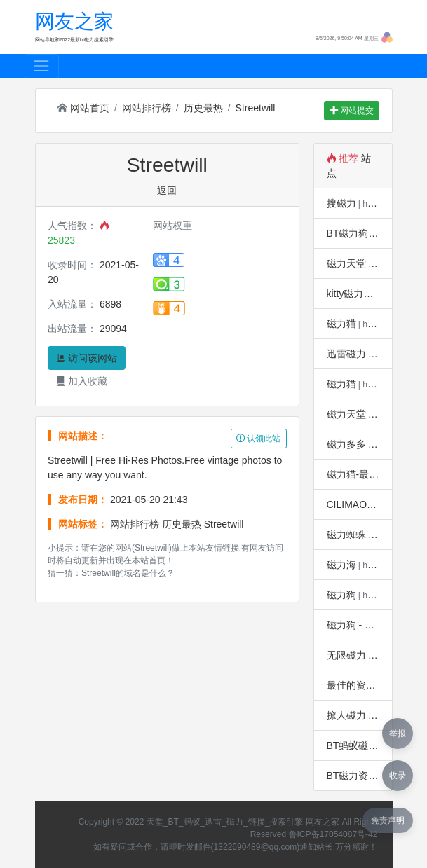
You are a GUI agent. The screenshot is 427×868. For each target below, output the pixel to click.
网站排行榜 (147, 108)
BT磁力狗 (348, 233)
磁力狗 (341, 595)
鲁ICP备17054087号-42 (333, 834)
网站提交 (352, 111)
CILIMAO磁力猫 (362, 504)
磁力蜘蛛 (346, 535)
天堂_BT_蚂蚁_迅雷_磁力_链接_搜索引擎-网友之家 (243, 822)
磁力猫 (341, 324)
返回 (167, 191)
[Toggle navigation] (42, 66)
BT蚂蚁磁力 (353, 745)
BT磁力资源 (353, 776)
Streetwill (256, 108)
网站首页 (83, 108)
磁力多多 (346, 444)
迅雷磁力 (346, 354)
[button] (387, 36)
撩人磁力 (346, 715)
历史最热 (203, 108)
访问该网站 (87, 358)
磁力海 (341, 565)
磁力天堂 (346, 263)
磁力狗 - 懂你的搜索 (370, 625)
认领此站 (258, 439)
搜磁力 (341, 203)
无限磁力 (346, 655)
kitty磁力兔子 (355, 294)
